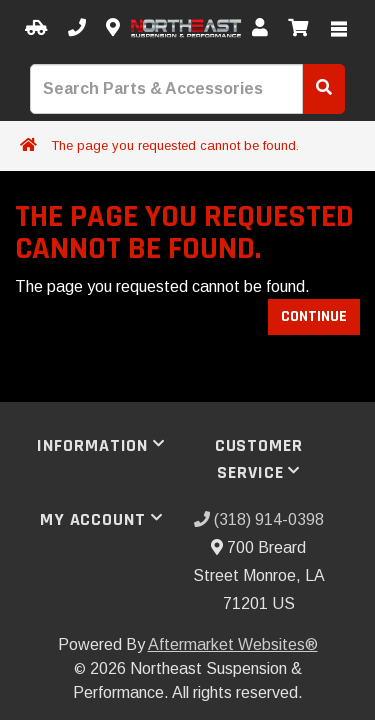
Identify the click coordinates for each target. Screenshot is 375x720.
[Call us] (77, 28)
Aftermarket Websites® (233, 644)
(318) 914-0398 (259, 519)
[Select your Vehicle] (36, 28)
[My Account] (260, 28)
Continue (314, 316)
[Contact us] (113, 28)
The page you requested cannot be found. (175, 145)
